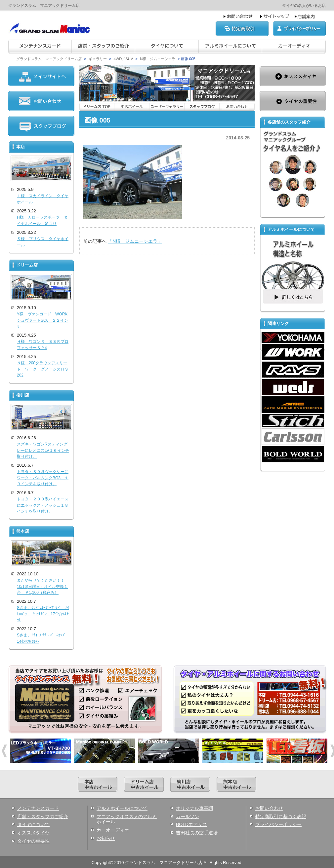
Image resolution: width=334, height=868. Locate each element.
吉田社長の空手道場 (197, 833)
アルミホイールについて (122, 808)
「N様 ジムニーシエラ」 (135, 241)
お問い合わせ (269, 808)
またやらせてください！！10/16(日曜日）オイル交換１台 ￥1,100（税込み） (42, 586)
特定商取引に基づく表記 (281, 816)
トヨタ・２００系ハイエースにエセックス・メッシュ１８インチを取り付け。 (43, 505)
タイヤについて (33, 824)
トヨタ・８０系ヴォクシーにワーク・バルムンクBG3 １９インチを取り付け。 (43, 478)
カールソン (188, 816)
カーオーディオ (113, 830)
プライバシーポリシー (278, 824)
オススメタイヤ (33, 833)
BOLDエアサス (191, 824)
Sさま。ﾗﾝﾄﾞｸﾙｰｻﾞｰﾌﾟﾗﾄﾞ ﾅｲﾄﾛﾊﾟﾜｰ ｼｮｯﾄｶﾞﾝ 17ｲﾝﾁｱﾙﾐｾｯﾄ (43, 614)
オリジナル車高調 (194, 808)
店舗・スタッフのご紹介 (43, 816)
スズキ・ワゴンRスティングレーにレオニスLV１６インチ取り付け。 (43, 450)
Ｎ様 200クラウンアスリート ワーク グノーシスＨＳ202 (43, 369)
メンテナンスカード (38, 808)
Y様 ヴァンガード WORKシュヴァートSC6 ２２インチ (42, 320)
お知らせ (106, 838)
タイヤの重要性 (33, 841)
